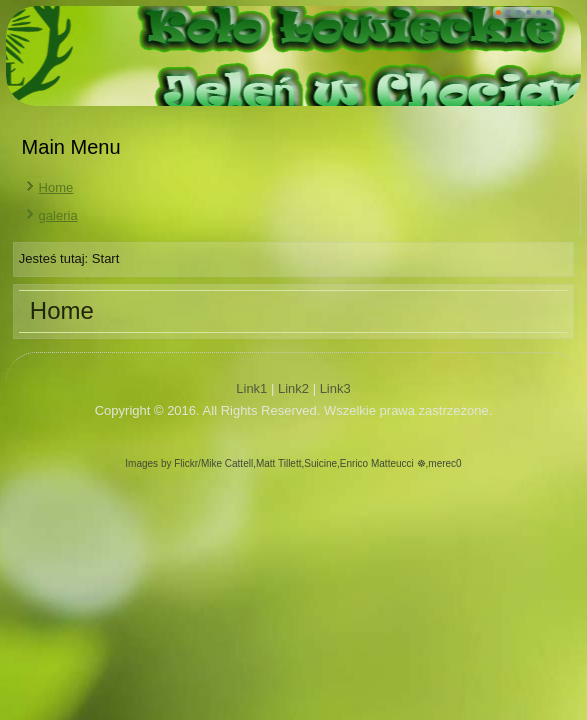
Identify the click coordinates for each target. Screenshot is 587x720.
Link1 (251, 388)
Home (56, 187)
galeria (58, 215)
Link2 (293, 388)
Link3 (335, 388)
